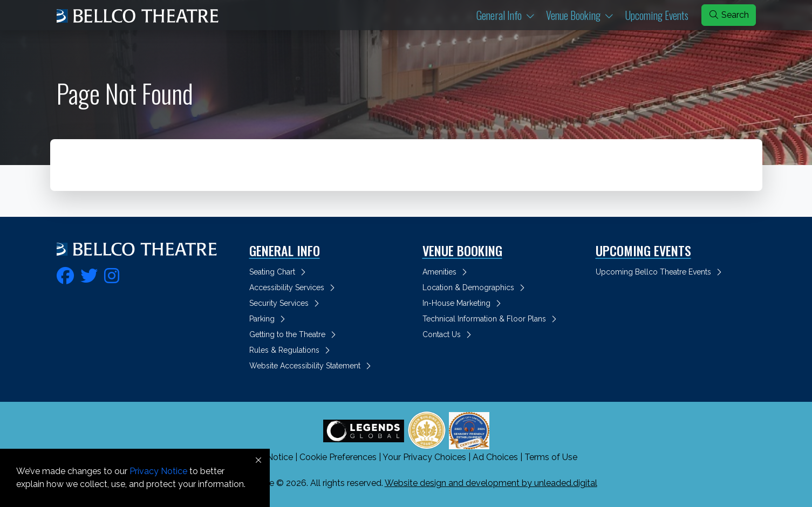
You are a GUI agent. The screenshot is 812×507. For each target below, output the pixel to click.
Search (729, 15)
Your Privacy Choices (424, 457)
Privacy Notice (158, 471)
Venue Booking (583, 15)
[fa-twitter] (89, 274)
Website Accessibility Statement (312, 366)
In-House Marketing (463, 303)
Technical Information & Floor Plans (491, 319)
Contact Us (449, 334)
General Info (509, 15)
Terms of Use (551, 457)
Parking (269, 319)
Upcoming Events (657, 15)
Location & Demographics (475, 287)
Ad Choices (495, 457)
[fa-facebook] (65, 274)
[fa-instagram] (112, 274)
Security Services (286, 303)
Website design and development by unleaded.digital (491, 483)
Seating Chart (279, 272)
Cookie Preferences (338, 457)
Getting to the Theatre (294, 334)
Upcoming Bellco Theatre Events (660, 272)
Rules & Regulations (291, 350)
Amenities (446, 272)
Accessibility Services (294, 287)
